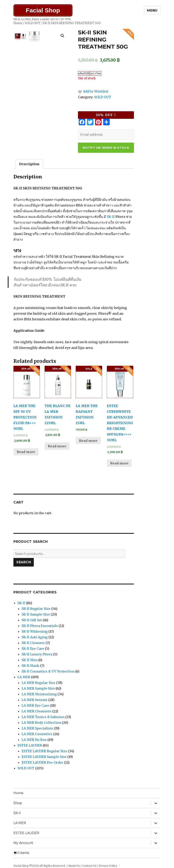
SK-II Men (30, 660)
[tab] (29, 164)
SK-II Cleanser (33, 643)
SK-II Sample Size (36, 614)
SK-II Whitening (35, 631)
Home (18, 23)
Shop (18, 803)
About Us (74, 866)
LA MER (24, 677)
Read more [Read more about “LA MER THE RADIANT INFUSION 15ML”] (88, 441)
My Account (23, 843)
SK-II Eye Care (33, 649)
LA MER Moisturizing (39, 694)
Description (29, 164)
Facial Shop (43, 10)
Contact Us (89, 866)
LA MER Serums (34, 700)
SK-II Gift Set (32, 620)
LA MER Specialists (37, 728)
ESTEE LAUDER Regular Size (44, 751)
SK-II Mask (30, 666)
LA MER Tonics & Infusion (43, 717)
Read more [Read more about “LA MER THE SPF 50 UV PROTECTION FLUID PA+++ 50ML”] (26, 452)
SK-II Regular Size (36, 609)
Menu (152, 10)
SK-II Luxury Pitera (37, 654)
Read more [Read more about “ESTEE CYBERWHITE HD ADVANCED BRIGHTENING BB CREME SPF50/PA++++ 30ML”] (119, 463)
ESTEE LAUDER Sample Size (44, 757)
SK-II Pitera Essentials (40, 626)
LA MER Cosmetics (37, 734)
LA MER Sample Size (38, 688)
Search (24, 562)
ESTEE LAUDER (30, 745)
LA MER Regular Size (38, 683)
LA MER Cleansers (37, 711)
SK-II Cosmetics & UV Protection (48, 671)
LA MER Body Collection (41, 723)
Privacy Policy (108, 866)
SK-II (111, 217)
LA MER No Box (34, 740)
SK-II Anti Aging (35, 637)
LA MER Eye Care (35, 705)
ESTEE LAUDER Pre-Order (42, 762)
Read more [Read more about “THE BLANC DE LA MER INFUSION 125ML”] (57, 446)
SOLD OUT (33, 23)
